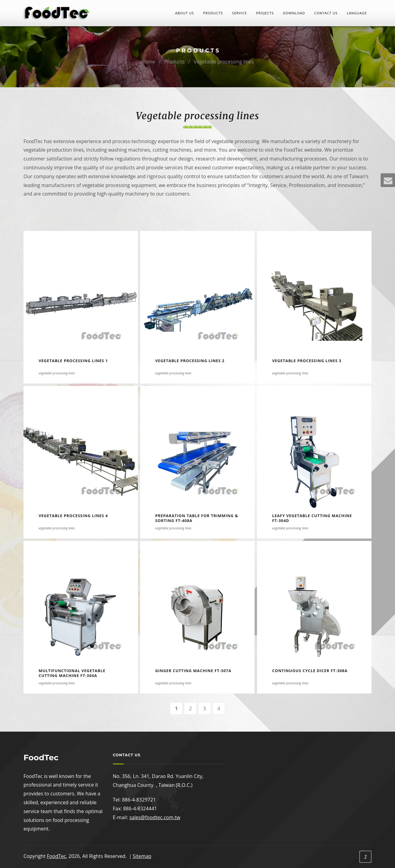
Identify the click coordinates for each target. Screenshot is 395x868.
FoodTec (56, 856)
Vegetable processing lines (224, 62)
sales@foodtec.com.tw (155, 817)
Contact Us (326, 13)
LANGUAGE (357, 13)
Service (239, 13)
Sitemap (142, 856)
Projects (265, 13)
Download (294, 13)
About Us (185, 13)
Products (213, 13)
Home (148, 62)
